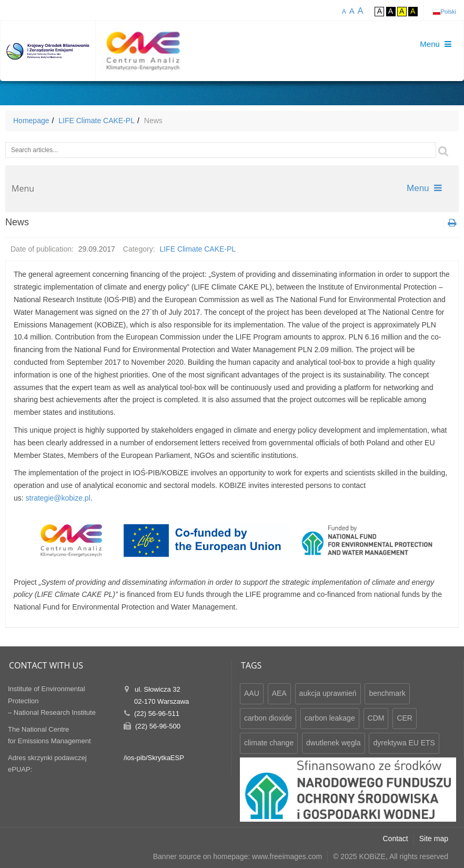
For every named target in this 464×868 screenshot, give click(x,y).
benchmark (387, 693)
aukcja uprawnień (328, 693)
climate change (269, 743)
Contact (396, 839)
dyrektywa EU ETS (404, 743)
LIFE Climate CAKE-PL (97, 121)
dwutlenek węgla (334, 743)
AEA (279, 693)
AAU (252, 693)
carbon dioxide (268, 718)
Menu (424, 188)
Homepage (31, 121)
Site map (434, 839)
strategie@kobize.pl (58, 498)
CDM (376, 718)
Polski (448, 12)
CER (405, 718)
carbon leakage (330, 718)
